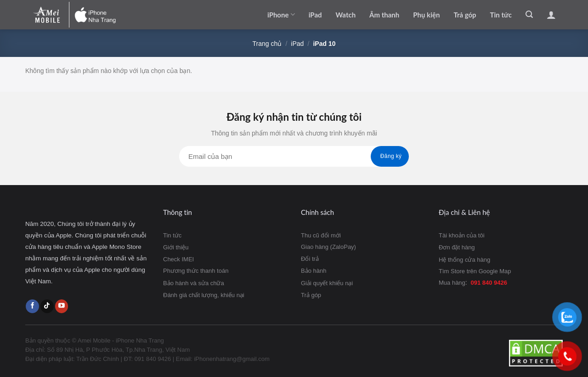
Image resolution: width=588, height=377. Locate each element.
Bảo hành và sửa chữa (194, 283)
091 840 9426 (489, 283)
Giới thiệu (176, 247)
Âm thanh (384, 15)
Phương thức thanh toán (196, 271)
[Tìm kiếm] (529, 14)
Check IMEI (178, 259)
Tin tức (501, 15)
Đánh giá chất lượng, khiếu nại (204, 295)
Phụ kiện (426, 15)
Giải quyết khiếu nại (327, 283)
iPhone (281, 14)
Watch (346, 15)
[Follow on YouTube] (62, 306)
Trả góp (465, 15)
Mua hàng (452, 283)
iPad (315, 15)
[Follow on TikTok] (47, 306)
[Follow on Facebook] (32, 306)
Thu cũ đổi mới (321, 235)
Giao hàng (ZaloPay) (328, 247)
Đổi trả (310, 259)
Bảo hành (314, 271)
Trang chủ (267, 44)
